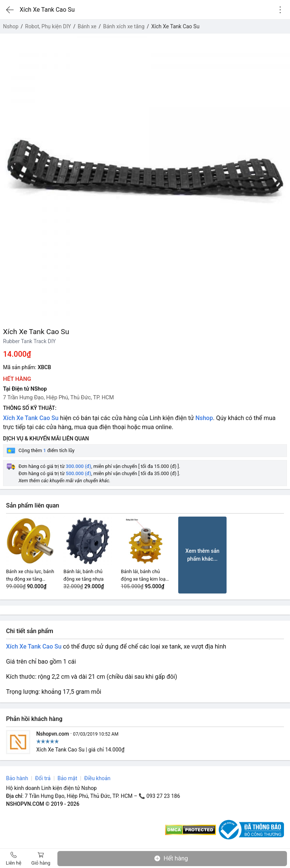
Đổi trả (43, 778)
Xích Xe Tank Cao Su (31, 418)
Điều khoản (97, 778)
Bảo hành (17, 778)
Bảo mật (67, 778)
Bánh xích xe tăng (124, 26)
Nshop (11, 26)
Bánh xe (87, 26)
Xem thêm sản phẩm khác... (202, 555)
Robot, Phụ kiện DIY (48, 26)
